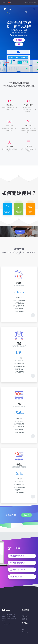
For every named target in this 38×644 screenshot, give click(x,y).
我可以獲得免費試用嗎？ (22, 563)
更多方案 (26, 515)
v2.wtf (23, 629)
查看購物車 (4, 2)
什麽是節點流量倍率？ (22, 577)
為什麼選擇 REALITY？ (22, 556)
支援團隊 (20, 232)
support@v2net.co (30, 2)
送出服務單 (25, 616)
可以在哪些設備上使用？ (22, 570)
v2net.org (25, 632)
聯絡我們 (24, 619)
